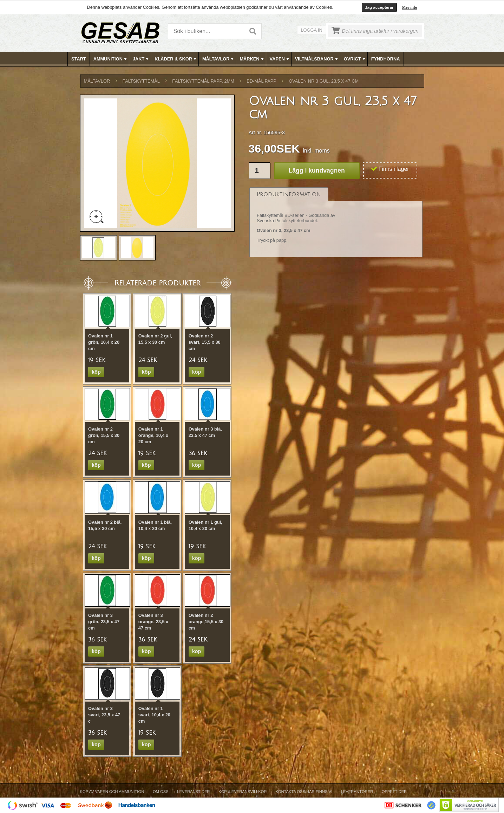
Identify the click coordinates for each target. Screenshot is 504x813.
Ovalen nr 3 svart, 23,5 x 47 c (104, 715)
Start (79, 59)
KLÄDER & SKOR (176, 59)
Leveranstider (193, 792)
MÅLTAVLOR (219, 59)
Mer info (410, 7)
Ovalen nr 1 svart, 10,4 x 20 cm (154, 715)
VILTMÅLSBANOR (317, 59)
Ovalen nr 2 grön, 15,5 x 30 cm (104, 435)
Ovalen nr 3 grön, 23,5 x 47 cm (104, 622)
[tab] (289, 194)
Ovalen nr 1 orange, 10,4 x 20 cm (153, 435)
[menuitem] (79, 59)
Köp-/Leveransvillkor (243, 792)
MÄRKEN (252, 59)
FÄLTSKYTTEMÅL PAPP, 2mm (203, 81)
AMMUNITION (111, 59)
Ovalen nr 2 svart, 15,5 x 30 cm (205, 342)
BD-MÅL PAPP (261, 81)
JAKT (141, 59)
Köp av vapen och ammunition (112, 792)
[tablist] (336, 222)
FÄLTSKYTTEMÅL (141, 81)
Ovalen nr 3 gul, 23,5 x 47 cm (324, 81)
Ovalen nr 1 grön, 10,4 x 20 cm (104, 342)
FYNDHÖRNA (386, 59)
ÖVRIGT (355, 59)
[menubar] (252, 59)
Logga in (312, 30)
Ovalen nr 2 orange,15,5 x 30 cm (206, 622)
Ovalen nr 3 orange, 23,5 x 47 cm (153, 622)
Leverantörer (357, 792)
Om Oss (161, 792)
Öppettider (394, 792)
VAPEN (280, 59)
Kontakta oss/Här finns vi (304, 792)
